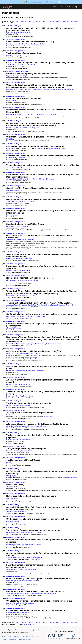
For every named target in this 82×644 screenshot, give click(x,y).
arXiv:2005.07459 (12, 301)
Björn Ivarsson (11, 280)
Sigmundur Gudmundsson (26, 316)
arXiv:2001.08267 (49, 417)
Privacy (3, 640)
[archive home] (7, 7)
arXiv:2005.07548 (12, 528)
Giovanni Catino (27, 451)
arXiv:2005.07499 (12, 422)
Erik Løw (35, 280)
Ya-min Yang (11, 167)
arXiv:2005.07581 (12, 608)
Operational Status (25, 640)
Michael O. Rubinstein (14, 55)
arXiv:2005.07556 (12, 537)
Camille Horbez (24, 354)
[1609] (4, 121)
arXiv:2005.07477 (12, 349)
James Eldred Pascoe (33, 544)
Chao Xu (42, 114)
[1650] (4, 608)
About (3, 636)
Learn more (53, 2)
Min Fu (18, 128)
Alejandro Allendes (13, 532)
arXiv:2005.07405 (12, 83)
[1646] (4, 563)
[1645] (4, 551)
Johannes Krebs (12, 558)
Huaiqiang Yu (28, 33)
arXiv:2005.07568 (12, 576)
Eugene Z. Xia (39, 44)
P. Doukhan (19, 65)
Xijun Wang (34, 114)
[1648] (4, 589)
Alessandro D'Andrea (13, 328)
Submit (61, 7)
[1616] (4, 197)
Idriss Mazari (11, 139)
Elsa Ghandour (11, 316)
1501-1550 (31, 21)
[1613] (4, 163)
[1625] (4, 312)
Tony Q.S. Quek (51, 114)
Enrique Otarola (25, 532)
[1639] (4, 482)
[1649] (4, 599)
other (23, 26)
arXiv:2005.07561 (12, 563)
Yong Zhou (35, 128)
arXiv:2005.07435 (12, 172)
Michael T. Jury (20, 544)
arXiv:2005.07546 (12, 517)
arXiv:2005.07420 (12, 153)
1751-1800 (66, 21)
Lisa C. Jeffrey (20, 44)
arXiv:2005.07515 (12, 469)
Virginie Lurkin (26, 384)
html (23, 71)
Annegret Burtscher (13, 179)
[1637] (4, 458)
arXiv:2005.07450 (12, 252)
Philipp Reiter (11, 226)
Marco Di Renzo (22, 344)
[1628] (4, 349)
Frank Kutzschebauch (24, 280)
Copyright (34, 636)
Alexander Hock (12, 487)
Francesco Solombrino (36, 371)
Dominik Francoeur (13, 521)
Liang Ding (10, 396)
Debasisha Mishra (40, 426)
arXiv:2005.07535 (12, 494)
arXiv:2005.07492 (12, 410)
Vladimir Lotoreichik (13, 569)
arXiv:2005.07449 (12, 233)
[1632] (4, 401)
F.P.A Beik (25, 296)
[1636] (4, 446)
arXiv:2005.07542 (12, 505)
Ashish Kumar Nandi (13, 426)
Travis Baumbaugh (13, 594)
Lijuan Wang (11, 33)
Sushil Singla (22, 76)
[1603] (4, 51)
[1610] (4, 135)
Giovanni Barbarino (13, 440)
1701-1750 (59, 21)
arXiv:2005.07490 (12, 401)
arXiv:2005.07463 (12, 312)
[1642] (4, 517)
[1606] (4, 83)
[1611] (4, 144)
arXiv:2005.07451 (12, 264)
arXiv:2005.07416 (12, 121)
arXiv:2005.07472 (12, 335)
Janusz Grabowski (28, 240)
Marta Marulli (11, 148)
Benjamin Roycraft (24, 558)
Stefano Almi (11, 371)
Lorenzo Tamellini (24, 89)
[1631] (4, 389)
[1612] (4, 153)
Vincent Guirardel (12, 354)
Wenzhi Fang (11, 128)
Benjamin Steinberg (23, 405)
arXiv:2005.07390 (12, 39)
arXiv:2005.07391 (12, 51)
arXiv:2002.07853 (72, 477)
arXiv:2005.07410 (12, 107)
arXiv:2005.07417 (12, 135)
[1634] (4, 422)
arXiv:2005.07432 (12, 163)
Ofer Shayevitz (20, 201)
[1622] (4, 275)
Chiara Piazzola (12, 89)
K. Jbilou (32, 296)
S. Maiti (9, 462)
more (30, 23)
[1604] (4, 60)
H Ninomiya (21, 158)
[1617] (4, 208)
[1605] (4, 71)
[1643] (4, 528)
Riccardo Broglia (50, 89)
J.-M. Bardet (10, 65)
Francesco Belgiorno (13, 451)
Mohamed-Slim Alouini (54, 344)
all (33, 23)
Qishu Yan (19, 33)
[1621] (4, 264)
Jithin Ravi (10, 190)
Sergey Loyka (11, 476)
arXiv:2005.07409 (12, 96)
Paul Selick (30, 44)
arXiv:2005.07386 (12, 26)
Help (9, 636)
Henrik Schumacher (23, 226)
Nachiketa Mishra (27, 426)
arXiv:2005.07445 (12, 197)
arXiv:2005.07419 (12, 144)
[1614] (4, 172)
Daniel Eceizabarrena (14, 613)
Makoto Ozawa (11, 101)
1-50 (17, 21)
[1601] (4, 26)
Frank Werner (28, 259)
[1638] (4, 469)
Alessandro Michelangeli (29, 569)
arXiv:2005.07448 (12, 222)
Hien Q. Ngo (32, 305)
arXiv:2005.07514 (12, 458)
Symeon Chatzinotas (58, 305)
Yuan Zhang (20, 167)
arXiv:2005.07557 (12, 551)
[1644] (4, 537)
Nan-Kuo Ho (10, 44)
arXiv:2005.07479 (12, 364)
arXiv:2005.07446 (12, 208)
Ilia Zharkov (10, 415)
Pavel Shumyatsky (28, 603)
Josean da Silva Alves (14, 603)
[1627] (4, 335)
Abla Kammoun (40, 344)
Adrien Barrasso (12, 512)
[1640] (4, 494)
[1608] (4, 107)
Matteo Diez (71, 89)
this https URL (33, 357)
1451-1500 (24, 21)
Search (53, 7)
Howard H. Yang (24, 114)
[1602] (4, 39)
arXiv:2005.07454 (12, 275)
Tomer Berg (10, 201)
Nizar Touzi (22, 512)
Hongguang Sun (12, 114)
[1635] (4, 433)
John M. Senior (71, 305)
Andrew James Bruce (14, 240)
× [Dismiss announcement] (59, 2)
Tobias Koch (18, 190)
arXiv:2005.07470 (12, 321)
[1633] (4, 410)
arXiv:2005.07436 (12, 186)
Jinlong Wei (18, 396)
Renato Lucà (26, 613)
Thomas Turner (41, 316)
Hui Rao (9, 270)
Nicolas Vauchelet (55, 148)
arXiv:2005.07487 (12, 389)
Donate (68, 7)
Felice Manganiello (49, 594)
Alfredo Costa (11, 405)
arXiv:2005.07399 (12, 71)
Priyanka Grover (12, 76)
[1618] (4, 222)
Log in (76, 7)
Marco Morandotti (22, 371)
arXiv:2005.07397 (12, 60)
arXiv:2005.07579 (12, 599)
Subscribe (25, 636)
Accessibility (12, 640)
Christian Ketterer (26, 179)
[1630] (4, 377)
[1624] (4, 301)
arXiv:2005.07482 (12, 377)
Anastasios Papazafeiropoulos (17, 305)
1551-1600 (38, 21)
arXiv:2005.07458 (12, 289)
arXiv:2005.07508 (12, 446)
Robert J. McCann (39, 179)
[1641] (4, 505)
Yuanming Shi (26, 128)
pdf (19, 26)
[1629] (4, 364)
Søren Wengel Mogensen (15, 581)
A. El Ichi (18, 296)
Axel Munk (19, 259)
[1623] (4, 289)
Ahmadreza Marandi (13, 384)
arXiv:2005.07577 (12, 589)
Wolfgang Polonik (37, 558)
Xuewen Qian (11, 344)
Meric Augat (10, 544)
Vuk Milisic (39, 148)
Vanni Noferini (25, 440)
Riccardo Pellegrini (37, 89)
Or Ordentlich (30, 201)
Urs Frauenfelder (12, 498)
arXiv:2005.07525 (12, 482)
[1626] (4, 321)
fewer (26, 23)
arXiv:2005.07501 (12, 433)
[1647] (4, 576)
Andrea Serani (61, 89)
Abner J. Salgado (37, 532)
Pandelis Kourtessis (44, 305)
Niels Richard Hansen (32, 581)
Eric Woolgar (50, 179)
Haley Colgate (25, 594)
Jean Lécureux (35, 354)
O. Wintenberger (30, 65)
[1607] (4, 96)
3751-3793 (74, 21)
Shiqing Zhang (28, 396)
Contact (16, 636)
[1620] (4, 252)
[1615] (4, 186)
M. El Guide (10, 296)
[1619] (4, 233)
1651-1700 (52, 21)
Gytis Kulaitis (11, 259)
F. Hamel (9, 158)
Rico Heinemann (12, 215)
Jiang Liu (31, 344)
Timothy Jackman (36, 594)
